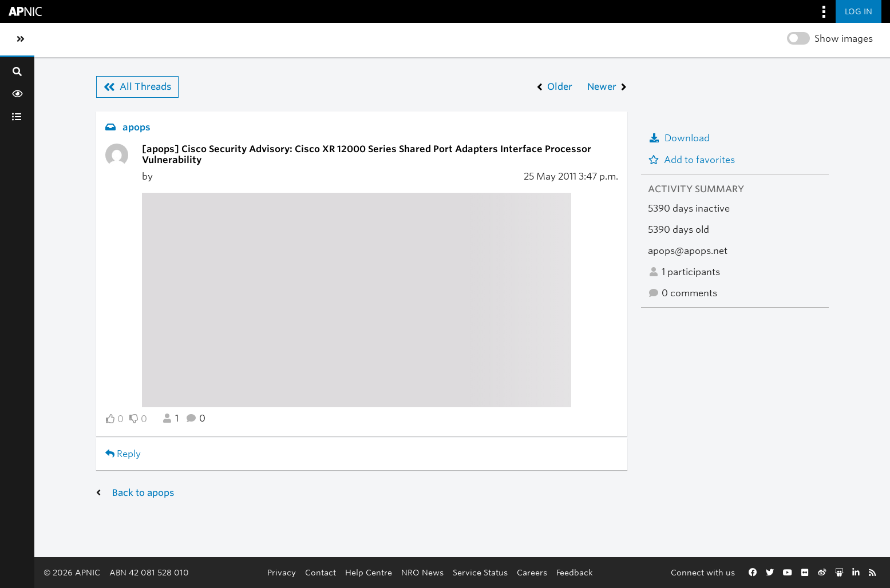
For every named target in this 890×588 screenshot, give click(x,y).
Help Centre (369, 572)
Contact (321, 572)
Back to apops (143, 493)
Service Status (480, 572)
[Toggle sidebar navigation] (21, 39)
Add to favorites (691, 160)
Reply (123, 454)
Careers (532, 572)
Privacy (282, 572)
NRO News (422, 572)
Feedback (575, 572)
